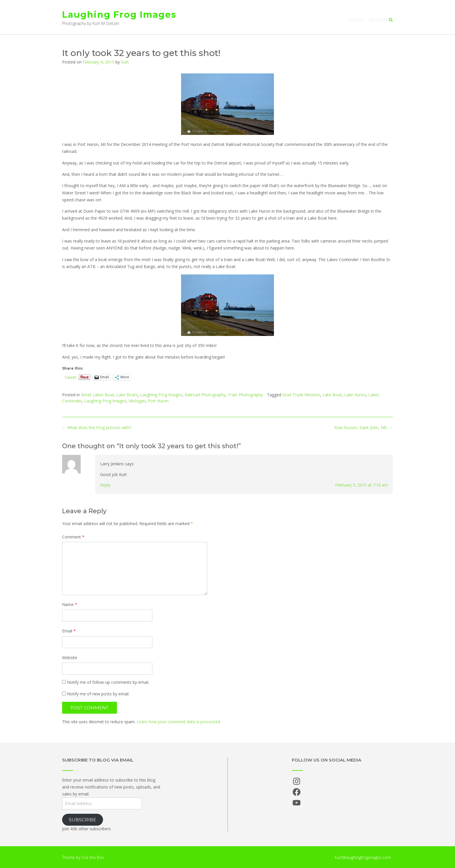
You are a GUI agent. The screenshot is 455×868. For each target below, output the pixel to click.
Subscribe (83, 820)
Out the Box (93, 857)
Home (356, 20)
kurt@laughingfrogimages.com (363, 857)
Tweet (70, 377)
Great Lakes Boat (98, 395)
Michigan (137, 401)
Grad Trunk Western (301, 395)
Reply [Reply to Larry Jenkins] (105, 485)
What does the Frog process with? (97, 427)
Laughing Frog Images (119, 15)
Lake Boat (332, 395)
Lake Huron (355, 395)
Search (381, 20)
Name (70, 604)
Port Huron (158, 401)
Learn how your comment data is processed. (179, 722)
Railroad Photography (205, 395)
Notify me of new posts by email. (98, 694)
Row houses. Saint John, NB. (364, 427)
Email (69, 631)
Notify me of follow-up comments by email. (108, 682)
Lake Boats (127, 395)
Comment (73, 537)
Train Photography (245, 395)
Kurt (125, 62)
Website (70, 658)
